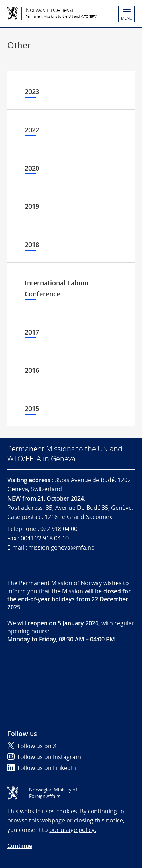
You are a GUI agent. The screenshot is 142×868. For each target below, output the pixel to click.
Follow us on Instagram (44, 757)
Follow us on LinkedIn (42, 768)
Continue (20, 846)
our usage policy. (72, 830)
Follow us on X (32, 746)
